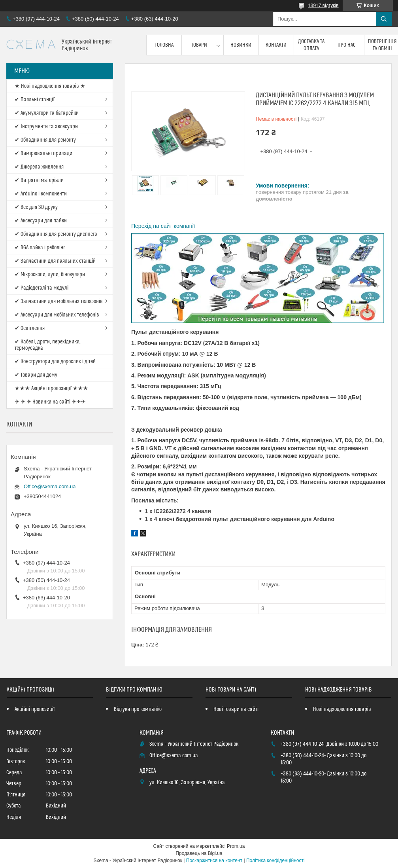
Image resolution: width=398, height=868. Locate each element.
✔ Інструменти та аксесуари (46, 127)
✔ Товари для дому (36, 375)
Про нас (347, 45)
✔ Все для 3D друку (36, 207)
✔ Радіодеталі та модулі (41, 288)
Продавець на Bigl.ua (199, 853)
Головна (164, 45)
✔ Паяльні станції (35, 100)
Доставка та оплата (311, 45)
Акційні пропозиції (35, 709)
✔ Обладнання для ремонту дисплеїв (56, 234)
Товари (199, 45)
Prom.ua (236, 846)
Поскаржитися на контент (214, 860)
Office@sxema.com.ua (50, 486)
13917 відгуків (323, 6)
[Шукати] (384, 19)
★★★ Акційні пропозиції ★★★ (51, 389)
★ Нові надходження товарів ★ (50, 86)
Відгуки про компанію (138, 709)
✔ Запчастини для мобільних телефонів (59, 301)
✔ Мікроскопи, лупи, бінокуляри (50, 275)
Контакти (276, 45)
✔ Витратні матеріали (39, 180)
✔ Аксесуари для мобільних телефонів (57, 315)
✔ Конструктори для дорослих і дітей (55, 362)
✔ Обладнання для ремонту (45, 140)
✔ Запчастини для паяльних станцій (55, 261)
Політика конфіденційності (275, 860)
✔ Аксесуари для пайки (41, 221)
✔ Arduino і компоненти (41, 194)
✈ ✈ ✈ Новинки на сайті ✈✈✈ (50, 402)
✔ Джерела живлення (39, 167)
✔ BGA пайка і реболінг (40, 248)
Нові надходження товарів (342, 709)
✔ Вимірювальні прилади (43, 154)
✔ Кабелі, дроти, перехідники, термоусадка (48, 345)
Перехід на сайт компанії (163, 226)
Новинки (241, 45)
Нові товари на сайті (236, 709)
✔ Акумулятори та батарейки (47, 113)
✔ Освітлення (30, 328)
